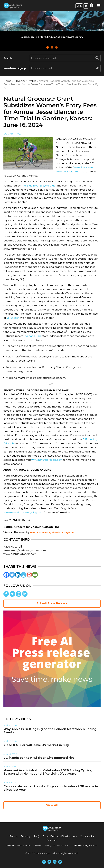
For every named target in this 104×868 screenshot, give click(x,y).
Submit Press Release (52, 603)
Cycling (32, 81)
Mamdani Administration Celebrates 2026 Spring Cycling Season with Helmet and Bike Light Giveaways (48, 772)
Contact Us (87, 837)
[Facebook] (6, 575)
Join (79, 6)
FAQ (37, 837)
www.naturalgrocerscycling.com (23, 512)
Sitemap (52, 840)
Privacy (26, 837)
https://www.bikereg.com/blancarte (43, 350)
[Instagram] (24, 575)
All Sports (19, 81)
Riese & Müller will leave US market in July (36, 745)
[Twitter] (12, 575)
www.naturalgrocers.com (21, 371)
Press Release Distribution (60, 837)
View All (52, 805)
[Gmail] (29, 575)
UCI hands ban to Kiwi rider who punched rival (39, 758)
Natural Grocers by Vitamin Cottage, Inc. (52, 533)
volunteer (13, 318)
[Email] (35, 575)
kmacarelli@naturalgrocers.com (45, 378)
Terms (14, 837)
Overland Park (33, 336)
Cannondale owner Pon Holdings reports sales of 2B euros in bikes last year (51, 788)
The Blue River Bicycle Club (38, 186)
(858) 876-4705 (90, 845)
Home (7, 81)
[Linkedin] (18, 575)
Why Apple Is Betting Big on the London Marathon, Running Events (50, 731)
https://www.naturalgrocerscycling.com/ (36, 357)
